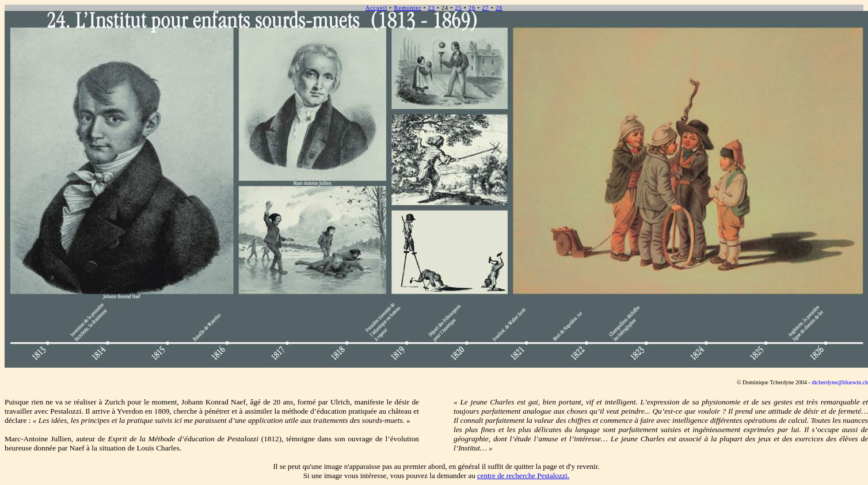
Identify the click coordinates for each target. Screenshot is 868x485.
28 (499, 8)
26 (472, 8)
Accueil (376, 8)
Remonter (408, 8)
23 (431, 8)
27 (486, 8)
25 (459, 8)
